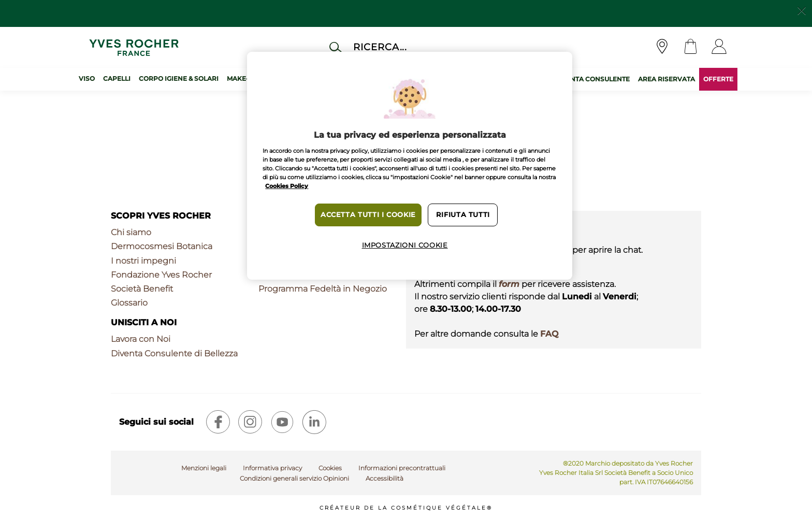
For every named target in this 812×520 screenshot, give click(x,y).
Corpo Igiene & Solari (179, 78)
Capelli (117, 78)
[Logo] (134, 47)
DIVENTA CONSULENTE (592, 79)
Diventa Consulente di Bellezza (174, 353)
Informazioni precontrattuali (402, 468)
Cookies (330, 468)
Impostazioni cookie (405, 245)
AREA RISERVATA (666, 79)
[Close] (802, 10)
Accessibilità (385, 478)
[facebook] (218, 422)
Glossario (129, 303)
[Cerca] (418, 47)
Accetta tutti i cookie (368, 215)
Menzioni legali (204, 468)
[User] (719, 47)
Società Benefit (142, 289)
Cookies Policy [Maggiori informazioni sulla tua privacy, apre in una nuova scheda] (287, 186)
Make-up (242, 78)
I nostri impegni (143, 261)
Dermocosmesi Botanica (162, 246)
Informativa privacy (272, 468)
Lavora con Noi (141, 339)
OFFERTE (718, 79)
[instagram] (250, 422)
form (509, 284)
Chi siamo (131, 232)
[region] (409, 166)
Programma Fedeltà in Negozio (323, 289)
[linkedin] (314, 422)
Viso (87, 78)
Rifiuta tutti (463, 215)
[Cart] (691, 47)
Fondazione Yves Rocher (161, 275)
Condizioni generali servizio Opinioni (294, 478)
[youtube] (282, 422)
